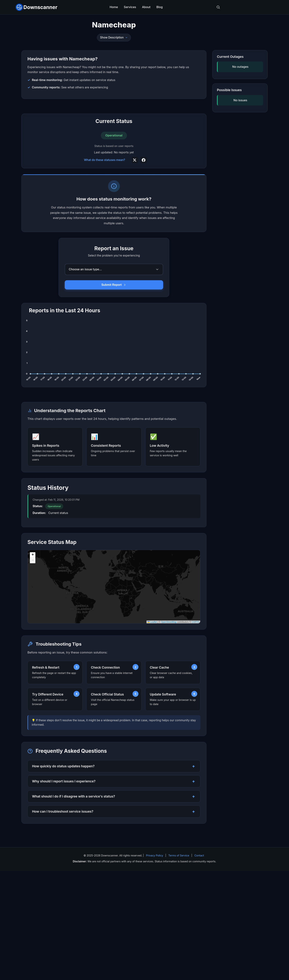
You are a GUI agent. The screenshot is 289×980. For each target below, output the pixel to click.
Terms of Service (179, 964)
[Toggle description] (126, 38)
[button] (33, 664)
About (146, 7)
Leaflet (152, 731)
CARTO (195, 731)
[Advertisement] (114, 134)
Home (114, 7)
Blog (159, 7)
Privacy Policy (155, 964)
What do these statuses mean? (104, 214)
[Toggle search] (218, 7)
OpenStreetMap (169, 731)
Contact (199, 964)
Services (130, 7)
